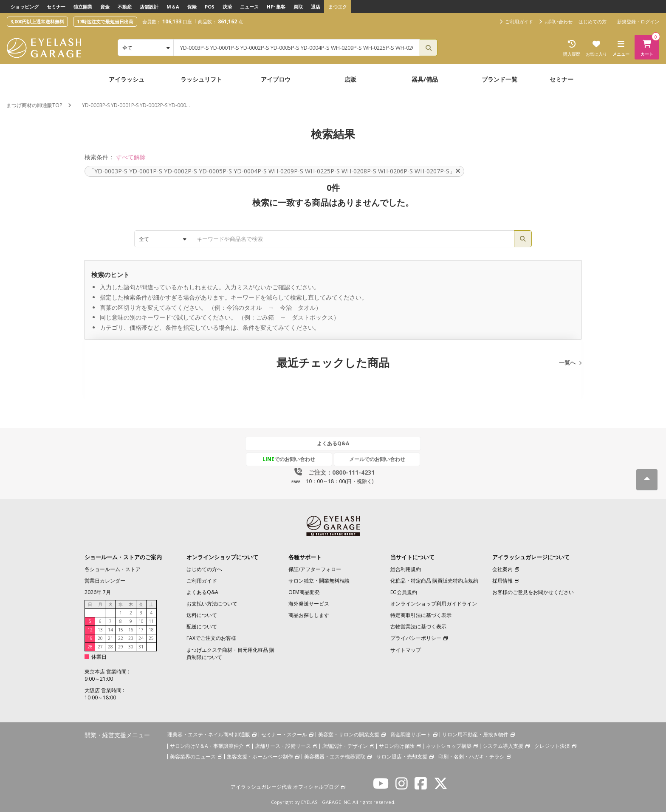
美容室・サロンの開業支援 (349, 734)
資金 (105, 7)
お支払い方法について (212, 604)
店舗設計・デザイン (345, 746)
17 (141, 630)
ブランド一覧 (499, 79)
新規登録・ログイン (638, 21)
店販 (350, 79)
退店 (316, 7)
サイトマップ (406, 649)
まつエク (338, 7)
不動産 (125, 7)
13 (100, 630)
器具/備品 (425, 79)
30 (131, 647)
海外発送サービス (309, 604)
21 (110, 638)
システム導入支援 (503, 746)
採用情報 (502, 580)
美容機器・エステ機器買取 (335, 757)
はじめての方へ (204, 569)
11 (151, 621)
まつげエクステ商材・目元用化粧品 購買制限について (230, 653)
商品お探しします (309, 615)
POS (210, 7)
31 (141, 647)
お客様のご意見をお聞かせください (533, 592)
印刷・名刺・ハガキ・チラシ (471, 757)
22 (121, 638)
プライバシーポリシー (416, 638)
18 (151, 630)
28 (110, 647)
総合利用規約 (406, 569)
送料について (202, 615)
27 (100, 647)
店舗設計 (149, 7)
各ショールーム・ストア (113, 569)
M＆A (173, 7)
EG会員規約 (404, 592)
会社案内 (502, 569)
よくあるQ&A (333, 443)
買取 (298, 7)
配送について (202, 627)
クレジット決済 (552, 746)
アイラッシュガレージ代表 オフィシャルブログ (285, 787)
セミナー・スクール (284, 734)
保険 (192, 7)
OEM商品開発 (304, 592)
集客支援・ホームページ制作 (260, 757)
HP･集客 (276, 7)
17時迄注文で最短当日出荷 (105, 21)
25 (151, 638)
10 (141, 621)
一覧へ (567, 362)
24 (141, 638)
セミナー (56, 7)
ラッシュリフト (201, 79)
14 (110, 630)
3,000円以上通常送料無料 (37, 21)
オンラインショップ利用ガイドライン (434, 604)
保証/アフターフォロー (315, 569)
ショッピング (25, 7)
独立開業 (83, 7)
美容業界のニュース (193, 757)
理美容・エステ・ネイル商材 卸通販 (209, 734)
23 (131, 638)
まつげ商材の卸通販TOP (34, 105)
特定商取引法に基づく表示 (421, 615)
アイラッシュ (127, 79)
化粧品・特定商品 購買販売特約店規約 (434, 580)
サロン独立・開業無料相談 (319, 580)
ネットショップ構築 (449, 746)
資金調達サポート (411, 734)
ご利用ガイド (202, 580)
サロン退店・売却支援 (402, 757)
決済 (227, 7)
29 (121, 647)
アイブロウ (276, 79)
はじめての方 (593, 21)
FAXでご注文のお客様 (211, 638)
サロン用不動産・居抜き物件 (475, 734)
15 (121, 630)
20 (100, 638)
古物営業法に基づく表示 (418, 627)
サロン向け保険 (397, 746)
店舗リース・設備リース (283, 746)
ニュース (249, 7)
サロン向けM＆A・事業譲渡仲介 (207, 746)
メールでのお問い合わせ (373, 459)
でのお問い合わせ (293, 459)
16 (131, 630)
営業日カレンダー (105, 580)
